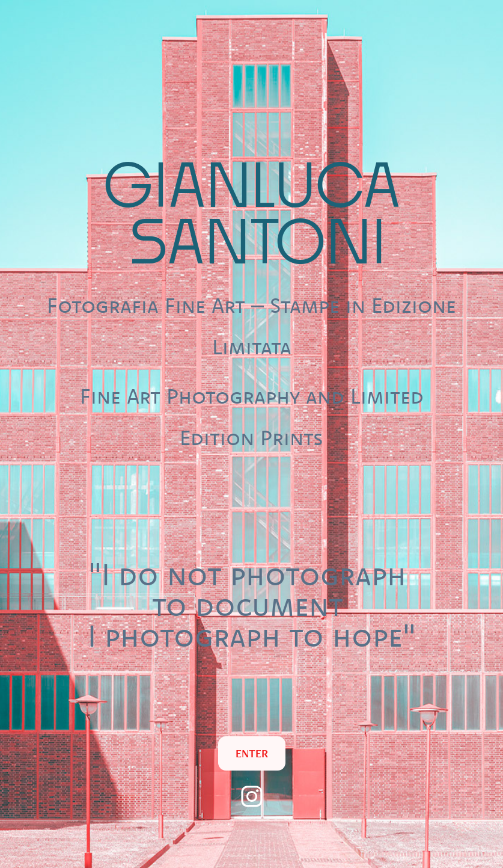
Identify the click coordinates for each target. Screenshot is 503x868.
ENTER (252, 753)
